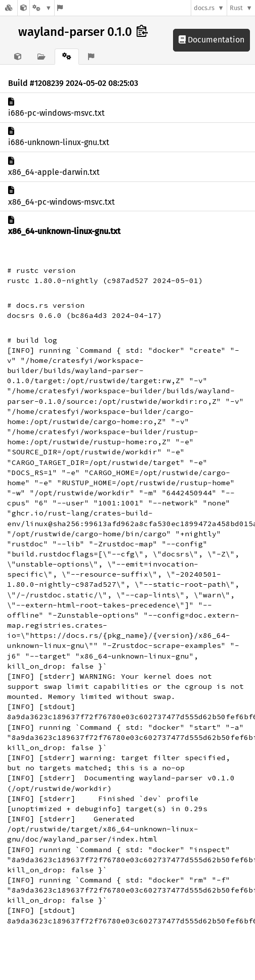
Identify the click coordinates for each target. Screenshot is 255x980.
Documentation (211, 40)
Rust (236, 8)
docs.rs (204, 8)
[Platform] (42, 8)
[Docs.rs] (9, 8)
